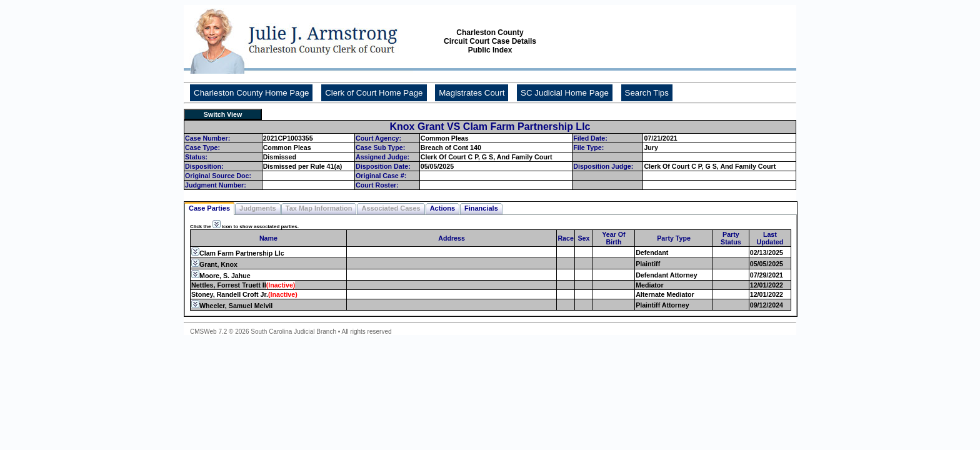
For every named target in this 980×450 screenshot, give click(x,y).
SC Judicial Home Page (565, 93)
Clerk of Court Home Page (374, 93)
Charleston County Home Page (251, 93)
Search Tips (647, 93)
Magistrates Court (472, 93)
